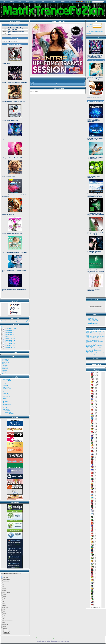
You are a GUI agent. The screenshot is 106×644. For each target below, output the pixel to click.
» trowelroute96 (5, 359)
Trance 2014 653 (10, 344)
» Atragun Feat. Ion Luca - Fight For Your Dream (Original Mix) (95, 348)
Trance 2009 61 (9, 334)
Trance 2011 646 (10, 338)
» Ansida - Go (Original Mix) (93, 344)
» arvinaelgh (4, 370)
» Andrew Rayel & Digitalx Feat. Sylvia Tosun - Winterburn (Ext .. (96, 337)
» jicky (2, 373)
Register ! (89, 34)
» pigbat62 (3, 364)
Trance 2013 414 (10, 342)
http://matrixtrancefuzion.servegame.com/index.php (14, 321)
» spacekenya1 (4, 365)
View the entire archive (93, 326)
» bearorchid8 (4, 367)
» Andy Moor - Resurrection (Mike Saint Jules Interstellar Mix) (95, 339)
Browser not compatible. (15, 160)
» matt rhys (4, 372)
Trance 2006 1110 (10, 329)
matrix (6, 381)
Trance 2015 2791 (10, 346)
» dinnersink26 (5, 361)
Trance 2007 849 (10, 331)
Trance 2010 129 (10, 336)
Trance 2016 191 (10, 348)
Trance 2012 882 (10, 340)
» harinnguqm (4, 369)
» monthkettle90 (5, 362)
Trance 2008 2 (9, 333)
